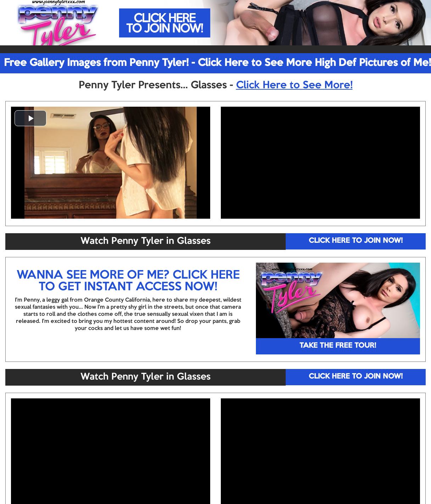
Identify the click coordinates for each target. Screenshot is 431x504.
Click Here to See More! (294, 85)
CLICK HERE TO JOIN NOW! (356, 241)
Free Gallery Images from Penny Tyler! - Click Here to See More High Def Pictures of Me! (217, 63)
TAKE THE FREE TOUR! (338, 346)
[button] (30, 118)
